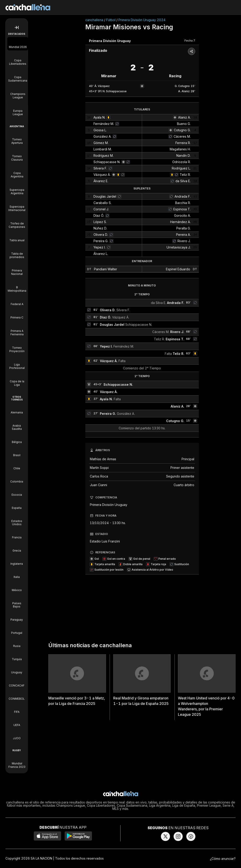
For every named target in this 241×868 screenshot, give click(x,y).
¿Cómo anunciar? (223, 859)
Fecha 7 (190, 41)
